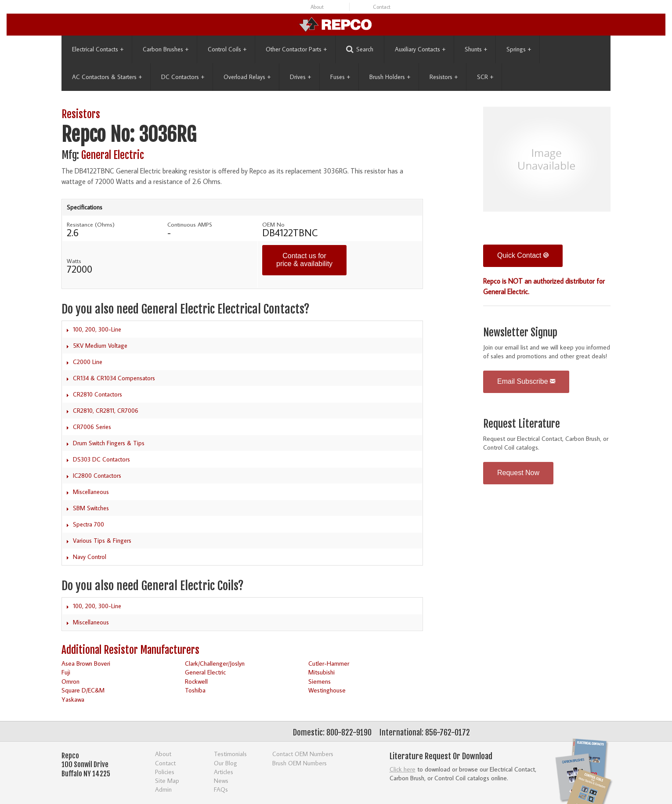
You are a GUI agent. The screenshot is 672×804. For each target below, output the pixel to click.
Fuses (340, 77)
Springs (519, 49)
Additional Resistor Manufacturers (130, 650)
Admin (163, 789)
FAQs (221, 789)
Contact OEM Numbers (303, 754)
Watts (74, 261)
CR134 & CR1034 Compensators (114, 378)
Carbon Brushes (166, 49)
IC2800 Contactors (97, 476)
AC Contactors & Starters (107, 77)
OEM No (273, 224)
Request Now (518, 473)
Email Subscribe (526, 381)
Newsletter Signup (520, 333)
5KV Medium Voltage (100, 346)
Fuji (66, 672)
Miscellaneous (91, 492)
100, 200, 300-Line (97, 329)
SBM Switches (91, 508)
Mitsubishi (322, 672)
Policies (165, 772)
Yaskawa (73, 699)
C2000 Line (88, 362)
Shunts (476, 49)
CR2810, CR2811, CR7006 (106, 411)
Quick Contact (523, 255)
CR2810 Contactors (98, 394)
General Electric (113, 155)
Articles (224, 772)
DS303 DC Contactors (101, 459)
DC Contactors (183, 77)
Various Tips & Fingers (102, 541)
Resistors (444, 77)
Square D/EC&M (83, 690)
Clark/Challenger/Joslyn (215, 663)
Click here (403, 769)
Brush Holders (390, 77)
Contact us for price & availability (304, 260)
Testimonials (230, 754)
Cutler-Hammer (329, 663)
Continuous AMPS (190, 224)
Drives (300, 77)
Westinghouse (327, 690)
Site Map (167, 781)
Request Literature (522, 424)
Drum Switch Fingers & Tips (109, 443)
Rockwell (196, 681)
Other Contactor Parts (296, 49)
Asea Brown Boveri (86, 663)
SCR (485, 77)
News (221, 781)
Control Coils (227, 49)
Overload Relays (247, 77)
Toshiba (195, 690)
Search (360, 49)
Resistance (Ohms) (91, 224)
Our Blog (226, 763)
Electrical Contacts (98, 49)
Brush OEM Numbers (300, 763)
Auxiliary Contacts (420, 49)
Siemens (320, 681)
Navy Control (90, 557)
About (317, 7)
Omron (70, 681)
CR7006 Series (92, 427)
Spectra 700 (89, 524)
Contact (382, 7)
